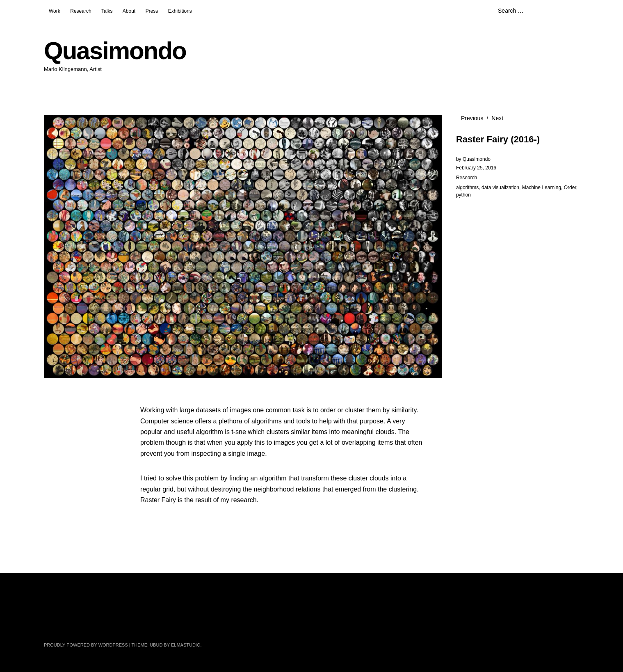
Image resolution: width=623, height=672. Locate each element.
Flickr (94, 624)
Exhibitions (180, 11)
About (129, 11)
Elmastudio (186, 645)
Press (152, 11)
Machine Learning (542, 187)
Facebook (73, 624)
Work (55, 11)
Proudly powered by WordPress (86, 645)
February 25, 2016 (476, 168)
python (463, 195)
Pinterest (160, 624)
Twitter (51, 624)
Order (570, 187)
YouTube (138, 624)
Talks (107, 11)
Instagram (116, 624)
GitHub (181, 624)
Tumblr (203, 624)
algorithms (467, 187)
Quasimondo (115, 51)
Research (81, 11)
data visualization (500, 187)
